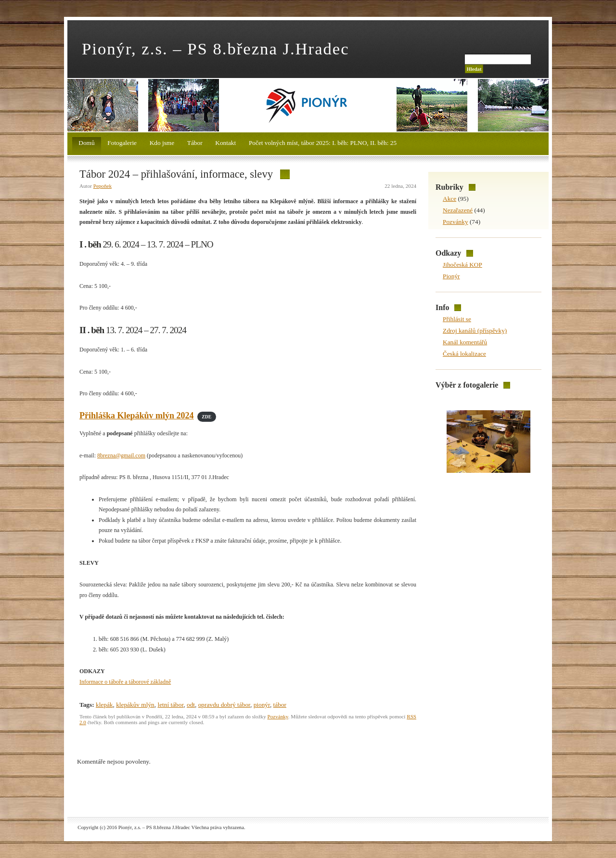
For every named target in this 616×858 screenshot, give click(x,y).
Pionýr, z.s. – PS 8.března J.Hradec (216, 49)
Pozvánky (278, 716)
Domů (86, 143)
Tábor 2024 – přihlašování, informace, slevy (176, 174)
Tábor (195, 143)
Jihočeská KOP (462, 265)
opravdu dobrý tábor (224, 705)
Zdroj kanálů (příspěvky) (475, 331)
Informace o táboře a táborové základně (125, 682)
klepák (104, 705)
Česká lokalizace (464, 354)
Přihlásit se (457, 319)
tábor (280, 705)
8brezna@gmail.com (121, 455)
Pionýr (451, 276)
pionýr (262, 705)
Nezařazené (458, 210)
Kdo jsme (162, 143)
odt (191, 705)
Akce (449, 199)
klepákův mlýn (135, 705)
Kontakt (225, 143)
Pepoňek (103, 186)
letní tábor (170, 705)
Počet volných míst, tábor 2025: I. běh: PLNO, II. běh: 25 (323, 143)
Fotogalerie (122, 143)
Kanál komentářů (465, 342)
